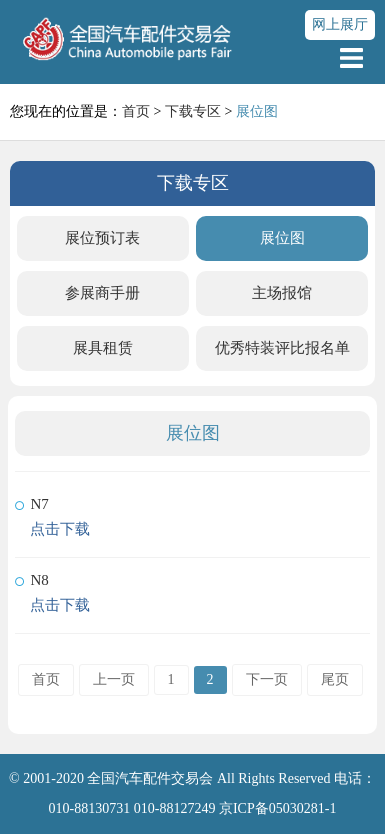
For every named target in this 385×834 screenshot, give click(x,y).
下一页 (267, 679)
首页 (136, 111)
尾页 (335, 679)
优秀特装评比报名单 (282, 348)
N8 (39, 580)
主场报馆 (282, 293)
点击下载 (60, 529)
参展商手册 (102, 293)
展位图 (282, 238)
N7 (39, 504)
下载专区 (193, 111)
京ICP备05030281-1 (277, 808)
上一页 (114, 679)
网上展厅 (340, 24)
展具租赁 (103, 348)
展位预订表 (102, 238)
